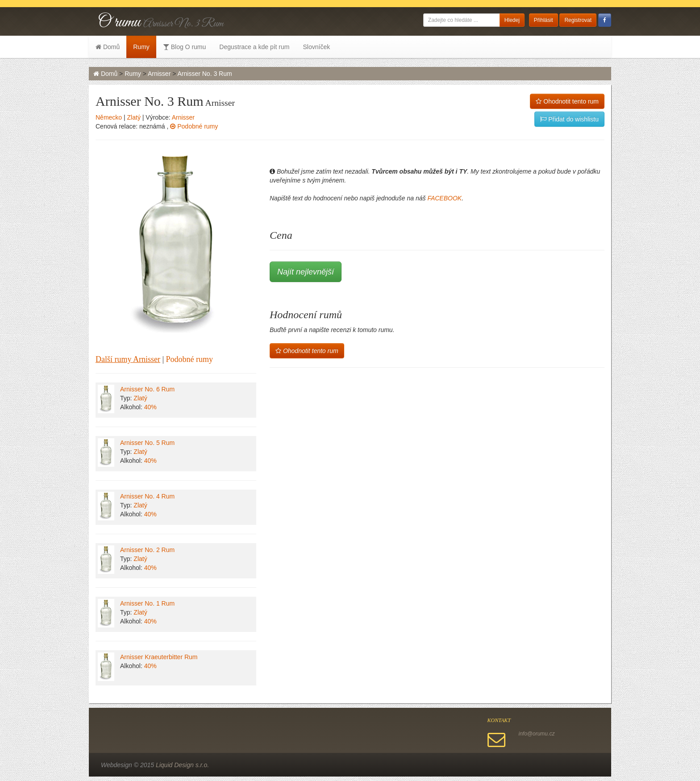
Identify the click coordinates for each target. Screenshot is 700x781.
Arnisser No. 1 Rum (147, 603)
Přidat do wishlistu (569, 119)
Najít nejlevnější (306, 272)
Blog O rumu (184, 47)
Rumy (141, 47)
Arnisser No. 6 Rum (147, 389)
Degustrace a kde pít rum (254, 47)
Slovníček (316, 47)
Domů (108, 47)
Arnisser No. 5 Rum (147, 443)
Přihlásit (544, 20)
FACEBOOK (444, 198)
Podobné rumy (194, 126)
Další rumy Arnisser (128, 359)
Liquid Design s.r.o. (182, 765)
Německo (109, 117)
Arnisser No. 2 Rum (147, 550)
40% (150, 407)
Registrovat (578, 20)
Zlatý (134, 117)
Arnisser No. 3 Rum (205, 74)
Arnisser (159, 74)
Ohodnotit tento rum (567, 101)
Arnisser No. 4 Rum (147, 496)
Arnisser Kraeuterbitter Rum (159, 657)
